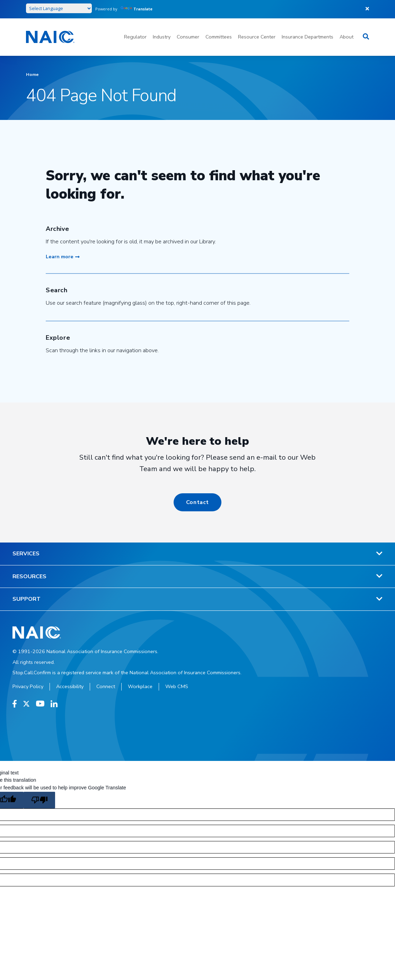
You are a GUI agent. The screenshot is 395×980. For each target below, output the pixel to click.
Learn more (63, 257)
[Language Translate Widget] (59, 8)
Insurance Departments (308, 37)
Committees (219, 37)
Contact (197, 502)
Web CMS (177, 686)
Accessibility (70, 686)
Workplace (140, 686)
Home (32, 74)
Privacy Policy (28, 686)
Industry (162, 37)
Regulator (135, 37)
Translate (137, 9)
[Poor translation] (39, 800)
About (346, 37)
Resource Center (257, 37)
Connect (106, 686)
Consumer (188, 37)
